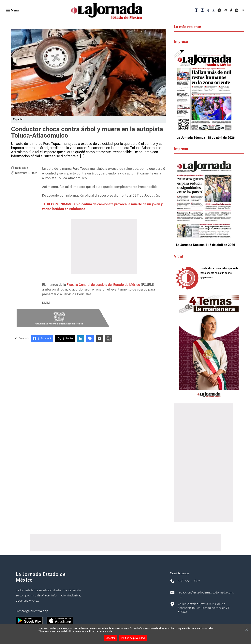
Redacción (22, 168)
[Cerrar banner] (247, 630)
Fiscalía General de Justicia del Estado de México (103, 285)
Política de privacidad (133, 638)
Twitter (65, 338)
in (81, 339)
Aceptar (111, 638)
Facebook (42, 338)
